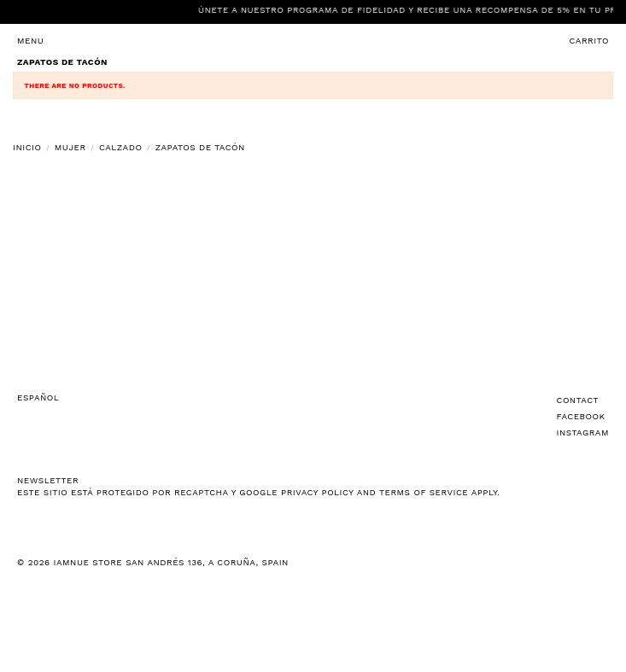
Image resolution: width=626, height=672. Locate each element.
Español (38, 397)
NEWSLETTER (48, 480)
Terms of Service (424, 492)
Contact (578, 400)
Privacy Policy (317, 492)
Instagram (583, 432)
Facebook (581, 416)
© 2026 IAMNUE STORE (153, 562)
